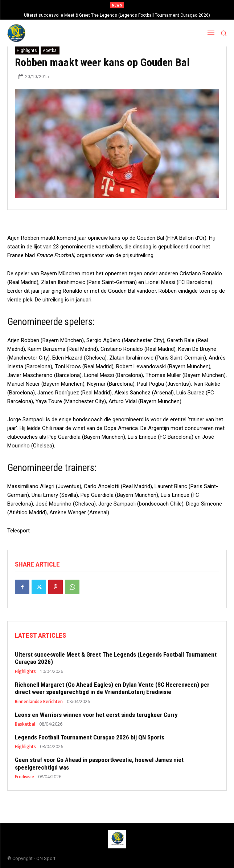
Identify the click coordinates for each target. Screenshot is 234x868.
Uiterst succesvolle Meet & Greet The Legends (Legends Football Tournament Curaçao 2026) (117, 15)
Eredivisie (24, 777)
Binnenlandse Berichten (39, 702)
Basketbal (25, 724)
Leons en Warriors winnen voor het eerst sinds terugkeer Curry (96, 715)
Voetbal (50, 50)
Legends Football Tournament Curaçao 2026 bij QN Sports (90, 737)
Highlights (27, 50)
